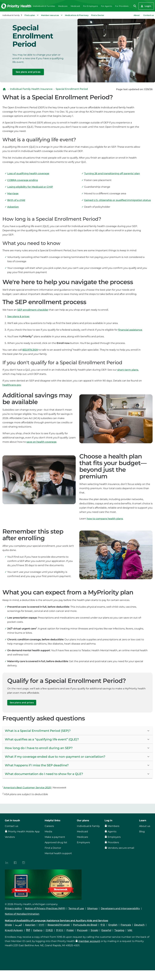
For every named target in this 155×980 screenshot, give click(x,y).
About (137, 15)
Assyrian (30, 925)
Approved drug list (56, 842)
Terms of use (76, 908)
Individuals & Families (44, 6)
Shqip (8, 925)
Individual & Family (88, 826)
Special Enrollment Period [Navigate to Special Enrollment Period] (72, 89)
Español (106, 930)
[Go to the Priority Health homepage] (16, 6)
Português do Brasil (85, 925)
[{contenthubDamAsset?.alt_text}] (7, 862)
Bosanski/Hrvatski (59, 925)
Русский (82, 930)
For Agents (106, 6)
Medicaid (75, 6)
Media (48, 832)
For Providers (122, 6)
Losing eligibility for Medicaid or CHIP (30, 187)
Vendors (10, 837)
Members (113, 826)
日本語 (49, 930)
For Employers (90, 6)
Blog (142, 832)
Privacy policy (13, 908)
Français (126, 925)
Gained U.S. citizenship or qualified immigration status (117, 200)
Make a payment (55, 837)
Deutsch (139, 925)
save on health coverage (41, 442)
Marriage (13, 193)
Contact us (149, 15)
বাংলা (41, 925)
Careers (49, 826)
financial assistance (130, 330)
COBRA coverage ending (23, 180)
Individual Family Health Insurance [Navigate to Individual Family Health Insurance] (31, 89)
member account (89, 941)
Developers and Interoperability (120, 908)
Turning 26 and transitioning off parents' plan (112, 173)
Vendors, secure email (121, 848)
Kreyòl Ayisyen (14, 930)
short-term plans (128, 370)
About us (145, 826)
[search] (135, 6)
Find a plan (32, 15)
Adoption (13, 207)
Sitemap (92, 908)
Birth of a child (16, 200)
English (113, 925)
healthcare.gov (12, 385)
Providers (113, 842)
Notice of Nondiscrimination (22, 914)
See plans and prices (28, 72)
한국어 (60, 930)
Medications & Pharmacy (77, 15)
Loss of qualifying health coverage (28, 173)
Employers (83, 842)
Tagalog (119, 930)
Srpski (94, 930)
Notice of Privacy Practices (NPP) (45, 908)
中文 (103, 925)
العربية (18, 925)
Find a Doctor (98, 15)
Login (146, 6)
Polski (70, 930)
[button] (77, 731)
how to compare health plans (105, 519)
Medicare (63, 6)
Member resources (52, 15)
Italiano (38, 930)
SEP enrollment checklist (33, 310)
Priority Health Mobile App (24, 832)
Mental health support (58, 853)
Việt (130, 930)
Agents (112, 832)
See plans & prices (18, 316)
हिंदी (28, 930)
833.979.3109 (30, 350)
